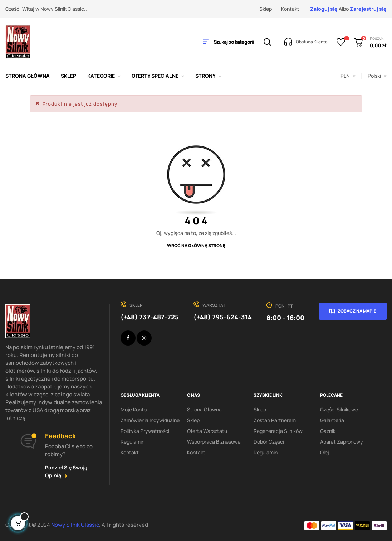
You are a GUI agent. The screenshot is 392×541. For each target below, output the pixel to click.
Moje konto (134, 409)
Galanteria (332, 420)
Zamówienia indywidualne (150, 420)
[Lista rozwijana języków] (377, 76)
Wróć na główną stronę (196, 245)
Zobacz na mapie (357, 311)
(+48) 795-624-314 (223, 317)
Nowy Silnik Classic (75, 525)
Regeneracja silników (278, 431)
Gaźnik (328, 431)
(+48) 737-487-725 (150, 317)
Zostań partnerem (275, 420)
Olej (325, 452)
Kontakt (290, 9)
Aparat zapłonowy (342, 442)
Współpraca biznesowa (214, 442)
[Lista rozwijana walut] (348, 76)
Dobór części (269, 442)
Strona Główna (204, 409)
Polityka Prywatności (145, 431)
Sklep (266, 9)
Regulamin (133, 442)
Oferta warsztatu (207, 431)
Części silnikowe (339, 409)
